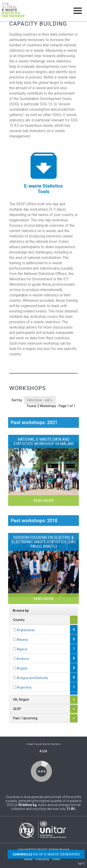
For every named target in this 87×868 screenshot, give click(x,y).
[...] (14, 630)
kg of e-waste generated (46, 854)
